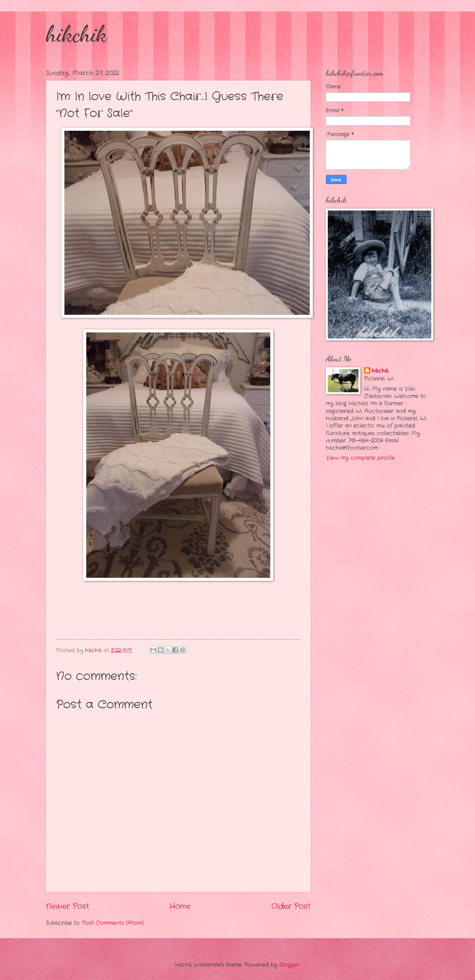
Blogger (289, 965)
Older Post (291, 906)
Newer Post (67, 906)
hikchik (76, 34)
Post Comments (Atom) (113, 923)
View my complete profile (360, 458)
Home (180, 906)
